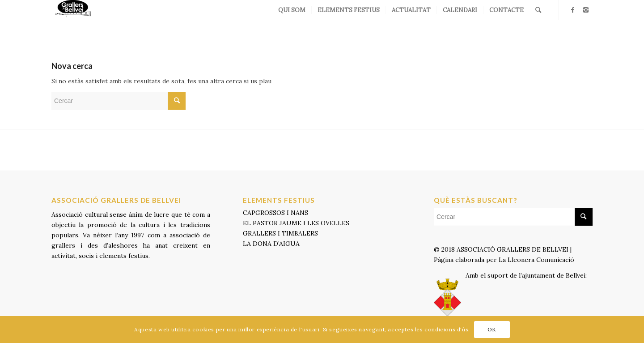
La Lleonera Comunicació (537, 260)
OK (492, 329)
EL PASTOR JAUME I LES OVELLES (296, 223)
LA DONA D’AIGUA (271, 244)
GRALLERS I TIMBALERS (280, 233)
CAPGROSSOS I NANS (275, 213)
